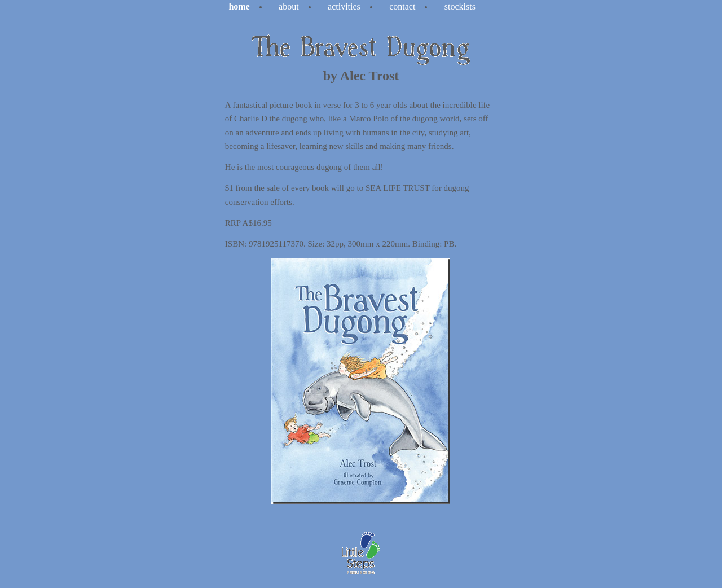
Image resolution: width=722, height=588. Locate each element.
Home (239, 6)
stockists (460, 6)
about (289, 6)
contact (402, 6)
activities (344, 6)
